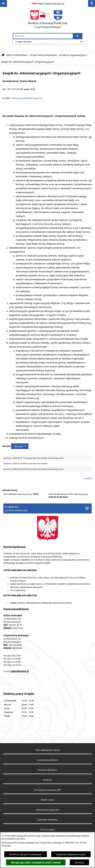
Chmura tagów (47, 830)
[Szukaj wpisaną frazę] (78, 36)
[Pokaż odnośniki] (3, 3)
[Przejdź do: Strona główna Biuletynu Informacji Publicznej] (3, 55)
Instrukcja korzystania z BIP (47, 790)
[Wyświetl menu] (92, 3)
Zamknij (79, 862)
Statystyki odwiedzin (47, 820)
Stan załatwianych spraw (48, 750)
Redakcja (47, 780)
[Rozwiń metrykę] (20, 446)
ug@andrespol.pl (20, 671)
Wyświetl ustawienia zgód (71, 854)
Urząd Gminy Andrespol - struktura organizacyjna (58, 55)
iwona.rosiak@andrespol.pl (26, 98)
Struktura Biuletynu (47, 770)
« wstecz (88, 478)
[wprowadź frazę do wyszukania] (43, 36)
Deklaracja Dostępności (48, 810)
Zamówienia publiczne (48, 760)
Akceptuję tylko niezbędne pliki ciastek (36, 862)
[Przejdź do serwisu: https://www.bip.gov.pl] (48, 3)
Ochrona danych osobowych (26, 854)
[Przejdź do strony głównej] (48, 20)
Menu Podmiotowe (17, 55)
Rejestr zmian (48, 800)
